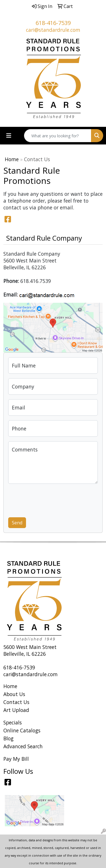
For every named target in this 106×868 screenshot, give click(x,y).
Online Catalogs (22, 730)
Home (12, 159)
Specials (13, 722)
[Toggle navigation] (9, 136)
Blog (8, 738)
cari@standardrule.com (53, 30)
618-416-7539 (53, 23)
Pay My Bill (16, 759)
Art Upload (16, 710)
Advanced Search (23, 746)
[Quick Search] (58, 136)
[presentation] (51, 499)
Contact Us (16, 702)
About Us (14, 694)
